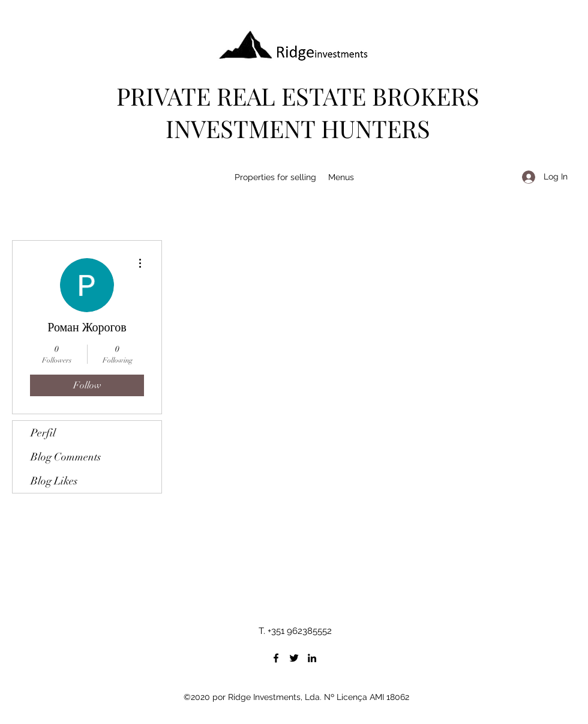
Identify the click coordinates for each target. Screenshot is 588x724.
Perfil (43, 433)
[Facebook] (276, 658)
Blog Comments (66, 457)
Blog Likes (54, 481)
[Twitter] (294, 658)
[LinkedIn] (312, 658)
